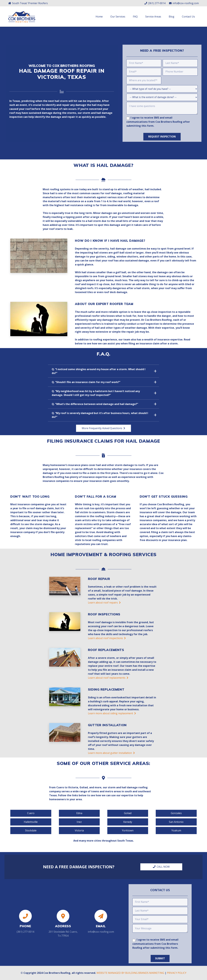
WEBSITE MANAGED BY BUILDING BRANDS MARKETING (130, 973)
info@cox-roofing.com (101, 931)
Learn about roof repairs (104, 604)
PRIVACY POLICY (177, 973)
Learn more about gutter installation (111, 755)
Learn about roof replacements (108, 680)
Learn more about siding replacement (112, 715)
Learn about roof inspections (107, 640)
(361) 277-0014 (25, 931)
